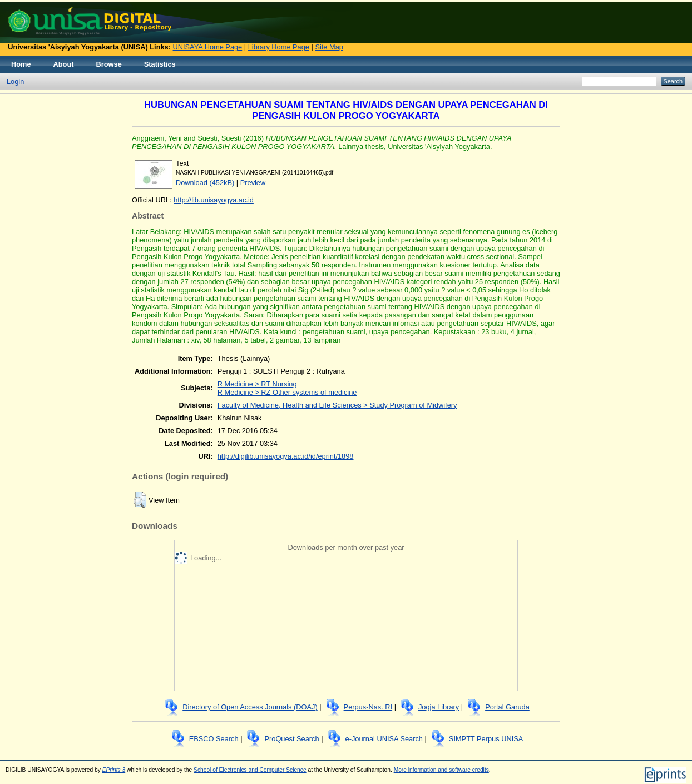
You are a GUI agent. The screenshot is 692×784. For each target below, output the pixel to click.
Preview (253, 183)
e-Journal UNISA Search (384, 739)
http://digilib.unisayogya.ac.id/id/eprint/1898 (286, 456)
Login (15, 81)
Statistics (160, 64)
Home (21, 64)
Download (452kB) (205, 183)
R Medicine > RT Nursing (257, 384)
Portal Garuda (507, 707)
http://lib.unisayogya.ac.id (214, 200)
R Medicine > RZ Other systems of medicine (287, 392)
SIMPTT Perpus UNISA (486, 739)
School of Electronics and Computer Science (250, 770)
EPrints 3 (114, 770)
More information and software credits (441, 770)
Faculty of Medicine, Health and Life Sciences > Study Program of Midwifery (337, 405)
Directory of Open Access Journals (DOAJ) (250, 707)
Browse (109, 64)
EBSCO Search (214, 739)
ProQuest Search (291, 739)
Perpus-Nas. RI (368, 707)
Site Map (329, 47)
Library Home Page (279, 47)
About (64, 64)
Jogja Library (439, 707)
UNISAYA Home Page (208, 47)
